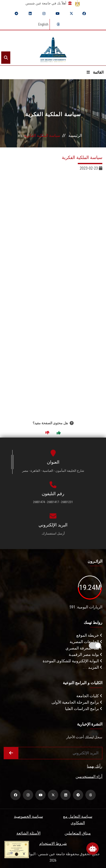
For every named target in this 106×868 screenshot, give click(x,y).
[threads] (58, 24)
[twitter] (71, 14)
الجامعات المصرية (86, 642)
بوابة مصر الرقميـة (86, 655)
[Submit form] (11, 753)
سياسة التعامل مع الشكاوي (78, 820)
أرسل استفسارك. (53, 533)
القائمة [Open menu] (95, 72)
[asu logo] (53, 48)
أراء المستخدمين (89, 777)
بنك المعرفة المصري (84, 648)
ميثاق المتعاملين (78, 833)
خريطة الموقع (89, 635)
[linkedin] (30, 14)
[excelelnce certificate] (17, 849)
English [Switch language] (43, 24)
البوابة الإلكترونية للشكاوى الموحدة (73, 661)
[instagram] (44, 14)
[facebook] (84, 14)
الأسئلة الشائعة (28, 833)
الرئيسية (75, 135)
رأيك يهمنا (95, 766)
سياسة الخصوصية (28, 816)
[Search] (6, 58)
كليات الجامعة (89, 696)
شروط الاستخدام (53, 844)
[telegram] (16, 14)
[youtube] (58, 14)
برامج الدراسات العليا (84, 709)
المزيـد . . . (93, 667)
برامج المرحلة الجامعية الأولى (77, 702)
